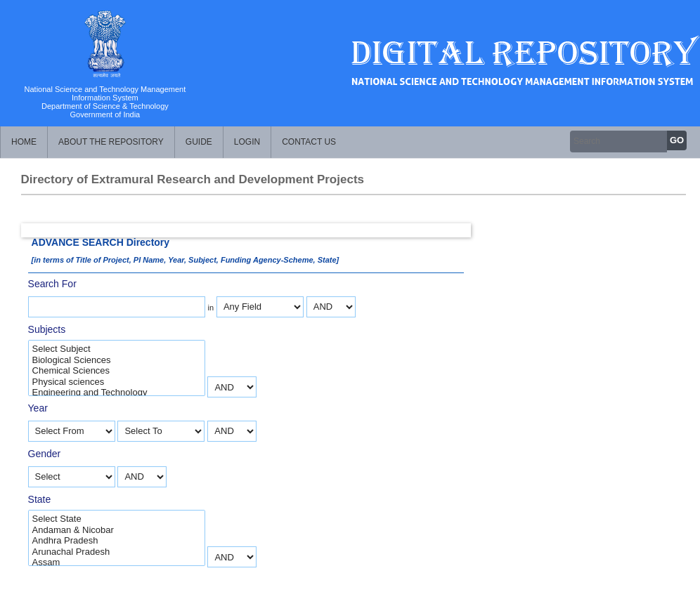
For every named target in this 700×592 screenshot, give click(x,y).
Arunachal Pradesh (117, 552)
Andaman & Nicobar (117, 530)
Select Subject (117, 349)
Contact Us (309, 142)
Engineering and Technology (117, 393)
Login (247, 142)
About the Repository (111, 142)
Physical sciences (117, 382)
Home (24, 142)
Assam (117, 563)
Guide (199, 142)
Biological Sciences (117, 360)
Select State (117, 519)
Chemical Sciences (117, 371)
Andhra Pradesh (117, 541)
